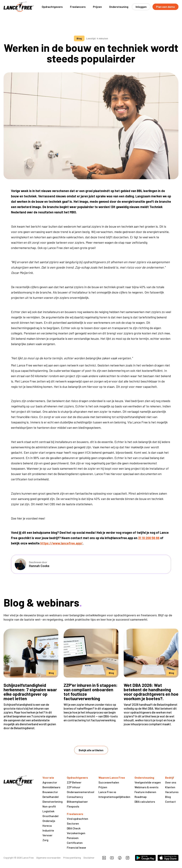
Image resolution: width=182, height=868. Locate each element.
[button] (52, 7)
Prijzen (97, 7)
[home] (19, 7)
